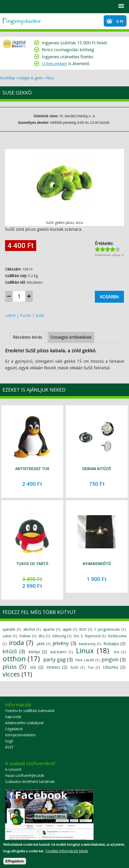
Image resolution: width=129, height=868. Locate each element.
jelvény (61, 643)
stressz (53, 667)
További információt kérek (67, 852)
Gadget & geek (30, 78)
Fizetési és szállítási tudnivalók (30, 711)
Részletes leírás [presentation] (28, 337)
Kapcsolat (13, 717)
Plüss (50, 78)
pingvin (110, 659)
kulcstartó (58, 652)
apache (49, 629)
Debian (25, 636)
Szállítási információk (47, 6)
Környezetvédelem (20, 735)
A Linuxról (13, 769)
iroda (17, 643)
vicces (11, 674)
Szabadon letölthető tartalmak (30, 782)
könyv (34, 652)
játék (41, 644)
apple (67, 629)
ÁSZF (9, 747)
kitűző (10, 651)
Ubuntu (111, 667)
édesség (59, 636)
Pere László (85, 660)
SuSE (40, 315)
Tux (91, 667)
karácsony (87, 644)
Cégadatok (14, 729)
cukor (7, 636)
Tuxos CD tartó (32, 564)
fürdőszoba (117, 636)
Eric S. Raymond (87, 636)
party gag (55, 659)
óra (116, 652)
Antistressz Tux (32, 469)
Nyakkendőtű (97, 564)
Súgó (9, 741)
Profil (20, 6)
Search (7, 6)
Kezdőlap (7, 78)
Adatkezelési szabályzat (24, 723)
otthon (14, 659)
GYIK (34, 6)
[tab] (28, 337)
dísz (42, 636)
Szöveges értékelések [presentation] (71, 337)
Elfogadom (15, 863)
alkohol (29, 629)
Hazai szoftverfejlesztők (25, 775)
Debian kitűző (97, 469)
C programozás (107, 629)
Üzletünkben (54, 63)
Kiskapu (111, 643)
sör (33, 667)
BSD (83, 629)
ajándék (9, 629)
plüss (25, 315)
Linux (10, 315)
